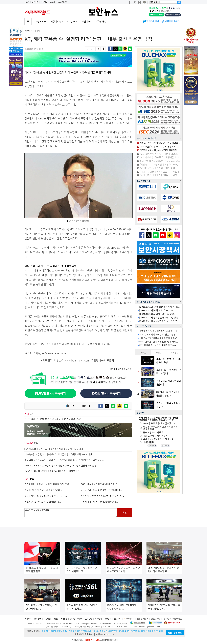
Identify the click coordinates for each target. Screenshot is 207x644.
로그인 (27, 2)
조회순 (143, 352)
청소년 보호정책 (76, 618)
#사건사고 (72, 21)
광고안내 (38, 618)
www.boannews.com (77, 360)
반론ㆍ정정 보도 (175, 633)
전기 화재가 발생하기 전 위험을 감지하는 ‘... (159, 345)
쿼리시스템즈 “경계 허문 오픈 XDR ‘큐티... (159, 342)
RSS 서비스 (130, 618)
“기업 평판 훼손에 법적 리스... (160, 307)
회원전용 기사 (153, 21)
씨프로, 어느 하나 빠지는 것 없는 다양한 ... (159, 334)
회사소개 (28, 618)
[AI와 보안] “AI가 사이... (157, 310)
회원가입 (35, 2)
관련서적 (117, 618)
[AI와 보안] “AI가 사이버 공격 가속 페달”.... (159, 147)
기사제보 (44, 2)
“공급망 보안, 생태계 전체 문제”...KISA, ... (159, 168)
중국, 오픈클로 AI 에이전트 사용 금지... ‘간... (160, 161)
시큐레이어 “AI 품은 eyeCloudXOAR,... (100, 502)
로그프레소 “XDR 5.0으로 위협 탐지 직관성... (46, 496)
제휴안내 (108, 618)
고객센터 (98, 618)
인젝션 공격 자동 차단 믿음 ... (160, 318)
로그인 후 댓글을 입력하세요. (71, 513)
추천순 (159, 352)
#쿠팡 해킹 (101, 21)
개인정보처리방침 (60, 618)
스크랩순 (175, 352)
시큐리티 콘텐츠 (172, 21)
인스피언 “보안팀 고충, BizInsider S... (43, 502)
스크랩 (52, 2)
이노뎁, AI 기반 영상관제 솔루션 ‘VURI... (44, 490)
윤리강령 (89, 618)
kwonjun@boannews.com (101, 634)
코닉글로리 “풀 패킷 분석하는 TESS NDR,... (102, 490)
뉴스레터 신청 (62, 2)
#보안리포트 (86, 21)
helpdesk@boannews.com (150, 627)
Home (27, 31)
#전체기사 (41, 21)
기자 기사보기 (121, 369)
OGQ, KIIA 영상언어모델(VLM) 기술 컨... (100, 484)
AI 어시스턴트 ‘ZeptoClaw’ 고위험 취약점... (160, 143)
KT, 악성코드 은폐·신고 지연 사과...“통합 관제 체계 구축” (54, 419)
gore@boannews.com (52, 353)
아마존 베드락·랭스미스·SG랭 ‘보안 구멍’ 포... (102, 496)
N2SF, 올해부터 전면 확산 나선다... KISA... (159, 154)
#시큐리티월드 (56, 21)
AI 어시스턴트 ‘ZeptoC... (158, 314)
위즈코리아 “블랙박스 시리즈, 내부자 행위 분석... (48, 484)
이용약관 (47, 618)
